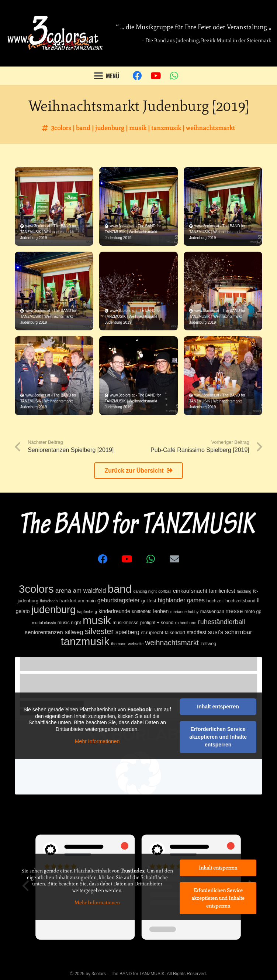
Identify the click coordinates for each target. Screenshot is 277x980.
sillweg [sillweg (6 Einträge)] (74, 632)
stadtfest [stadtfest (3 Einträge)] (196, 632)
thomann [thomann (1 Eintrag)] (119, 644)
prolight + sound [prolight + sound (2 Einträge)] (157, 623)
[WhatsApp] (174, 76)
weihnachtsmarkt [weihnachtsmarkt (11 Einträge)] (172, 643)
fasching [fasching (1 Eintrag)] (244, 591)
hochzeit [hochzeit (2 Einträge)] (215, 601)
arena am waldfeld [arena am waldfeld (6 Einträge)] (81, 591)
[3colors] (55, 33)
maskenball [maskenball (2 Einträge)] (212, 612)
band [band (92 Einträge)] (120, 589)
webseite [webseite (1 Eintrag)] (136, 644)
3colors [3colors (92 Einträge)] (36, 589)
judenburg (110, 128)
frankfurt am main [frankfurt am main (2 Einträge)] (77, 601)
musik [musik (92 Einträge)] (97, 620)
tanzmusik (166, 128)
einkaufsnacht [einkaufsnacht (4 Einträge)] (190, 591)
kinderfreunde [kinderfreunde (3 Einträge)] (114, 611)
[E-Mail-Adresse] (175, 559)
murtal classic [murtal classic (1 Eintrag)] (44, 623)
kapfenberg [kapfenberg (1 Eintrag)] (87, 612)
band (83, 128)
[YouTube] (156, 76)
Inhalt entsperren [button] (218, 707)
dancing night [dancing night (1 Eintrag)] (145, 591)
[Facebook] (137, 76)
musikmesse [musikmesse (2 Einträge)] (125, 623)
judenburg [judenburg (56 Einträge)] (53, 610)
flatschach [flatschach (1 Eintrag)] (49, 601)
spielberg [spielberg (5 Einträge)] (127, 632)
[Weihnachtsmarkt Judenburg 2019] (54, 206)
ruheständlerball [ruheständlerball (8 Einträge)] (222, 622)
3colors (61, 128)
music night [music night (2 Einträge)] (69, 623)
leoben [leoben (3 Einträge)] (161, 611)
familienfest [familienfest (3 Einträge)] (222, 591)
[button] (107, 76)
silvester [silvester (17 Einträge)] (99, 632)
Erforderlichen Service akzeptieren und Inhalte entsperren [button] (218, 737)
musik (138, 128)
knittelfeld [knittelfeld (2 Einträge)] (141, 612)
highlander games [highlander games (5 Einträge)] (181, 600)
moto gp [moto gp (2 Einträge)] (253, 612)
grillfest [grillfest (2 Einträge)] (149, 601)
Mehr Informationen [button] (97, 741)
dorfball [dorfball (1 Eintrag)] (165, 591)
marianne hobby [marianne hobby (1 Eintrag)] (184, 612)
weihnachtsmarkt (210, 128)
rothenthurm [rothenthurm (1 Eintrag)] (186, 623)
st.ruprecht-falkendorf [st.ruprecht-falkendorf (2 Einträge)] (163, 633)
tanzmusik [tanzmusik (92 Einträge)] (85, 641)
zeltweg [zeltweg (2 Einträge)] (208, 644)
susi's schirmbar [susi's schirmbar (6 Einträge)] (230, 632)
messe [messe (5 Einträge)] (234, 611)
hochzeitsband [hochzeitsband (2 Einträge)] (240, 601)
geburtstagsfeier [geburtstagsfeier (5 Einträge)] (119, 600)
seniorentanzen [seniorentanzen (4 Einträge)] (44, 632)
